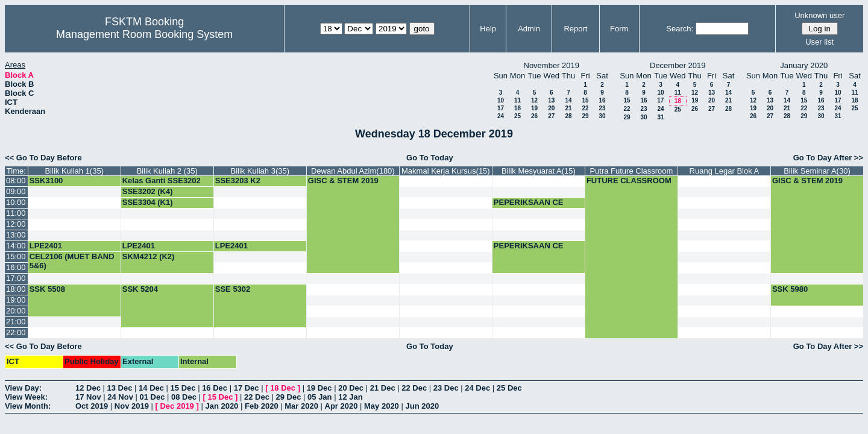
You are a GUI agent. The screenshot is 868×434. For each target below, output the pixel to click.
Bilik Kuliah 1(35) (74, 171)
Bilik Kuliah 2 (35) (167, 171)
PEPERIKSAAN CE (529, 202)
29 (585, 116)
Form (619, 29)
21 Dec (383, 388)
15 (585, 100)
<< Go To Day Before (43, 158)
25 (517, 116)
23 (602, 108)
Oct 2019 (92, 406)
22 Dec (414, 388)
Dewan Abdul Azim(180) (353, 171)
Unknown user (819, 15)
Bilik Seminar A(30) (817, 171)
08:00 (16, 181)
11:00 (16, 213)
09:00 (16, 191)
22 (585, 108)
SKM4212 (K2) (149, 256)
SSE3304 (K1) (148, 202)
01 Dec (153, 397)
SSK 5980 (790, 289)
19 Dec (319, 388)
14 (568, 100)
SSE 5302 (233, 289)
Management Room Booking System (144, 34)
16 (602, 100)
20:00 (16, 311)
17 (501, 108)
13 (551, 100)
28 (568, 116)
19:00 (16, 300)
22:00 (16, 332)
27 (551, 116)
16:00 (16, 267)
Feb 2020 (262, 406)
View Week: (26, 397)
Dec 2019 (177, 406)
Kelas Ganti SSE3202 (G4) (162, 185)
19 (534, 108)
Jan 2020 (222, 406)
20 (551, 108)
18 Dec (283, 388)
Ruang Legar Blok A (725, 171)
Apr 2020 (341, 406)
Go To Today (430, 158)
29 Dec (289, 397)
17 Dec (247, 388)
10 (501, 100)
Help (488, 29)
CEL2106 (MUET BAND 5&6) (72, 261)
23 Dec (446, 388)
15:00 (16, 256)
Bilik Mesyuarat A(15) (539, 171)
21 (568, 108)
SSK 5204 (140, 289)
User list (819, 42)
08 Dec (184, 397)
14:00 (16, 246)
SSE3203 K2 (238, 181)
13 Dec (120, 388)
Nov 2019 (132, 406)
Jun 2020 (422, 406)
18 (517, 108)
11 (517, 100)
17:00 (16, 278)
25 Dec (509, 388)
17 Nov (88, 397)
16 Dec (215, 388)
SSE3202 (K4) (148, 191)
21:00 (16, 322)
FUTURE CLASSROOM (629, 181)
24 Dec (477, 388)
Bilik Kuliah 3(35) (260, 171)
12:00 (16, 224)
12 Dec (88, 388)
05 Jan (319, 397)
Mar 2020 (301, 406)
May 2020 (382, 406)
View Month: (28, 406)
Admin (529, 29)
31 (660, 117)
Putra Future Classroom (631, 171)
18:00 (16, 289)
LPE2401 (46, 246)
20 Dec (351, 388)
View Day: (23, 388)
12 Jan (350, 397)
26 (534, 116)
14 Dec (151, 388)
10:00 (16, 202)
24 (501, 116)
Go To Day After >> (828, 158)
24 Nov (120, 397)
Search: (680, 29)
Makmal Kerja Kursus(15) (446, 171)
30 (602, 116)
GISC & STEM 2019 (343, 181)
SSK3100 (46, 181)
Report (575, 29)
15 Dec (183, 388)
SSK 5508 (47, 289)
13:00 (16, 235)
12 (534, 100)
